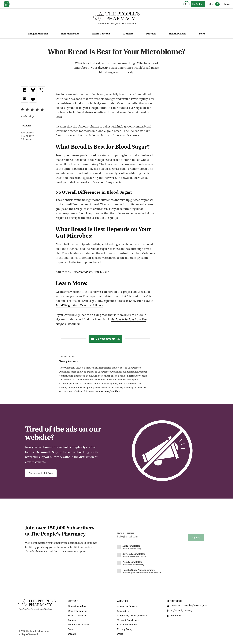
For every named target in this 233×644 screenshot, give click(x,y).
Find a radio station (79, 623)
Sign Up (196, 536)
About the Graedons (128, 605)
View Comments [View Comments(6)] (105, 339)
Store (202, 34)
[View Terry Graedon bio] (104, 362)
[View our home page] (7, 4)
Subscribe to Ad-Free (41, 473)
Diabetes (27, 126)
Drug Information (38, 34)
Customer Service (127, 623)
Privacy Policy (125, 628)
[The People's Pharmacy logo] (116, 17)
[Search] (186, 4)
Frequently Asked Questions (133, 614)
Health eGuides (177, 34)
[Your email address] (151, 537)
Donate (72, 633)
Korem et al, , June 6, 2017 (83, 272)
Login (227, 4)
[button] (33, 99)
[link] (25, 90)
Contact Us (123, 610)
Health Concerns (101, 34)
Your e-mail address (125, 533)
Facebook (174, 615)
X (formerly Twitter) (180, 610)
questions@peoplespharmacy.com (187, 605)
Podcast (72, 619)
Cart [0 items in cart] (214, 4)
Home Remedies (70, 34)
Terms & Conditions (128, 619)
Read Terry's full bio (109, 392)
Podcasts (151, 34)
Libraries (128, 34)
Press (120, 633)
